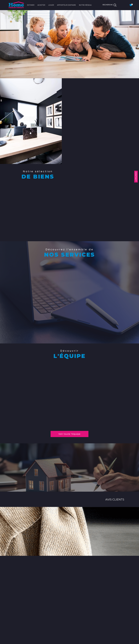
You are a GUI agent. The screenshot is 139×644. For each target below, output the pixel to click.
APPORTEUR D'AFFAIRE (66, 5)
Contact (136, 177)
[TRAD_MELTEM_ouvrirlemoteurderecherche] (110, 5)
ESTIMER (31, 5)
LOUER (51, 5)
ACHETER (41, 5)
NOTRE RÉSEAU (85, 5)
